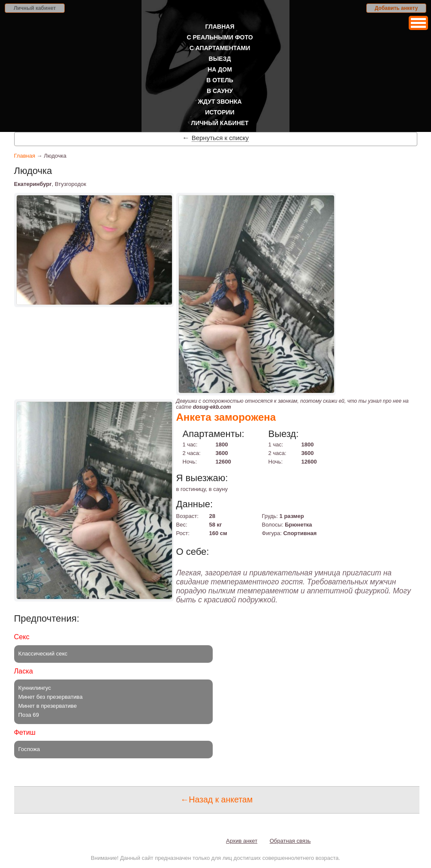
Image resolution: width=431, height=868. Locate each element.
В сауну (220, 91)
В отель (220, 80)
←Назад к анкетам (217, 799)
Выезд (220, 59)
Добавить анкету (396, 8)
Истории (220, 112)
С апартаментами (220, 48)
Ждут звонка (220, 102)
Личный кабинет (35, 8)
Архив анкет (242, 841)
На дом (220, 69)
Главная (220, 27)
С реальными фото (220, 37)
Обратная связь (290, 841)
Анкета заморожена (226, 417)
